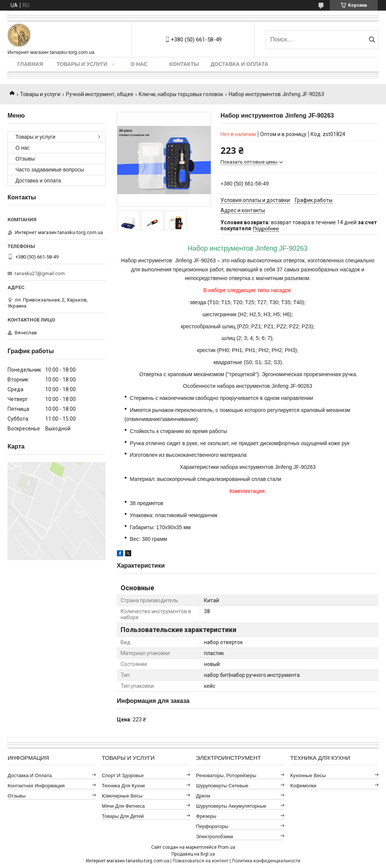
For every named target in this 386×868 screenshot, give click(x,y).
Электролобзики (214, 837)
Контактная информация (36, 786)
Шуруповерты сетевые (222, 786)
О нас (139, 64)
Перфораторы (212, 826)
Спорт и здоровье (123, 775)
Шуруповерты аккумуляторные (231, 806)
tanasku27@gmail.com (40, 273)
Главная (30, 64)
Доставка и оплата (240, 64)
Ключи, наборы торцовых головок (181, 94)
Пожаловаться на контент (201, 861)
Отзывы (25, 159)
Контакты (184, 64)
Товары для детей (123, 816)
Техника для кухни (123, 786)
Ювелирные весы (122, 796)
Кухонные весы (308, 775)
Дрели (203, 796)
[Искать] (372, 40)
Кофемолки (303, 786)
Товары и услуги (82, 64)
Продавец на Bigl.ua (193, 854)
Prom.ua (227, 847)
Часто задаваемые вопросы (50, 170)
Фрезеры (206, 816)
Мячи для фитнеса (123, 806)
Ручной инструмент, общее (100, 94)
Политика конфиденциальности (266, 861)
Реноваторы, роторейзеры (226, 775)
